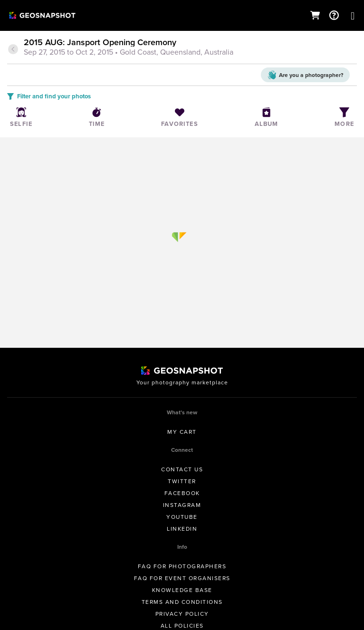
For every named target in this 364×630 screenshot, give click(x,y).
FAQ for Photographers (182, 566)
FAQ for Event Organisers (182, 578)
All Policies (182, 626)
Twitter (182, 481)
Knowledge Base (182, 590)
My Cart (182, 432)
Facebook (182, 493)
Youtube (182, 517)
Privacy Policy (182, 614)
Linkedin (182, 529)
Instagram (182, 505)
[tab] (182, 48)
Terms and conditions (182, 602)
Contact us (182, 469)
